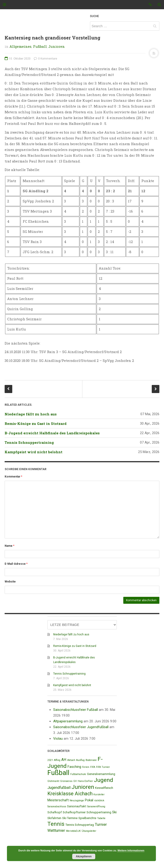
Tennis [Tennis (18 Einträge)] (56, 824)
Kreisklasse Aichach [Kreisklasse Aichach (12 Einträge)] (70, 794)
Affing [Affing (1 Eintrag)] (57, 760)
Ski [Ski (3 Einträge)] (114, 812)
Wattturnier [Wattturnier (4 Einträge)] (56, 830)
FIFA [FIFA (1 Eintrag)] (93, 767)
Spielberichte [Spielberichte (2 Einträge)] (87, 818)
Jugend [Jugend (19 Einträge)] (104, 780)
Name (9, 546)
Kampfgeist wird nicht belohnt (34, 452)
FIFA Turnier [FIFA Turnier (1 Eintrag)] (103, 767)
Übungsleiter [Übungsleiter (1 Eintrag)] (89, 831)
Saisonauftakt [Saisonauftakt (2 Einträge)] (77, 806)
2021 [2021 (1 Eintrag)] (50, 760)
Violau (58, 739)
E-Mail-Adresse (16, 564)
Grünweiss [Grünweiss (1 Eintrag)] (66, 781)
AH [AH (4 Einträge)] (64, 760)
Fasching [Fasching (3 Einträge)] (74, 767)
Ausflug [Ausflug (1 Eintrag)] (80, 760)
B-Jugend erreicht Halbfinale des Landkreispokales (52, 433)
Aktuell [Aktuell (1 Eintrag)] (71, 760)
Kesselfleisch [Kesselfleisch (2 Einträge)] (104, 788)
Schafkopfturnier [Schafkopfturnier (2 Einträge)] (74, 812)
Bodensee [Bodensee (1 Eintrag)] (91, 760)
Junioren (57, 46)
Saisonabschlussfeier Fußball (76, 710)
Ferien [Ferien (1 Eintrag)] (86, 767)
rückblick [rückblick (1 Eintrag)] (99, 800)
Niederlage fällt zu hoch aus (31, 414)
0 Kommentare (45, 59)
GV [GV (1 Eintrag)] (75, 781)
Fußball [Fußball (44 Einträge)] (58, 773)
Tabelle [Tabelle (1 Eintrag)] (101, 818)
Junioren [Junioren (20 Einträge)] (83, 787)
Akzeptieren (84, 856)
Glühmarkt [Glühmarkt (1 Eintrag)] (53, 781)
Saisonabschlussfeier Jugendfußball (81, 727)
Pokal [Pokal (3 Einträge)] (89, 800)
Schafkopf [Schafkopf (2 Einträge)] (55, 812)
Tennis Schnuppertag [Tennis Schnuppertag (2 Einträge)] (80, 825)
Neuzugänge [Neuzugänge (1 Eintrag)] (77, 800)
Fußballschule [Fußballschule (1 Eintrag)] (78, 774)
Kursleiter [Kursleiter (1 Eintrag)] (99, 794)
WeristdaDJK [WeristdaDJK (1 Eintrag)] (73, 831)
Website (10, 582)
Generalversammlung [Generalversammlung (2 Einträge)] (101, 774)
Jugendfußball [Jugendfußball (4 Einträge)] (59, 788)
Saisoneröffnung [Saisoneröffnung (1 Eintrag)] (96, 806)
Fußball (40, 46)
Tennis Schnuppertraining (29, 442)
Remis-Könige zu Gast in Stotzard (36, 423)
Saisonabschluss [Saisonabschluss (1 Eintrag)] (57, 806)
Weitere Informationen (131, 850)
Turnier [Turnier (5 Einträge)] (101, 824)
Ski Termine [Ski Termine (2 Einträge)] (70, 818)
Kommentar (13, 477)
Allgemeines (20, 46)
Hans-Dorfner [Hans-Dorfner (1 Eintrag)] (85, 781)
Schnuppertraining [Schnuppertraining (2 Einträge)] (99, 812)
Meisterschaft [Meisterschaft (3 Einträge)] (58, 800)
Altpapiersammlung (68, 721)
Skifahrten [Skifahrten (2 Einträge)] (54, 818)
